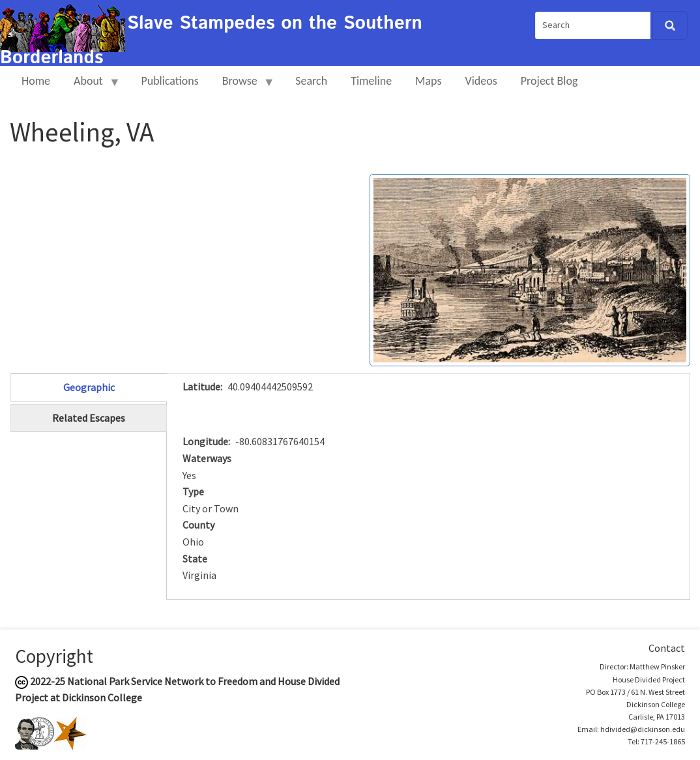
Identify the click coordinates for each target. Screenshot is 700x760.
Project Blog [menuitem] (549, 81)
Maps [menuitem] (428, 81)
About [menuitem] (91, 86)
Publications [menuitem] (169, 81)
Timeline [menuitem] (371, 81)
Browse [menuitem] (243, 86)
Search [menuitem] (311, 81)
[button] (530, 269)
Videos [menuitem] (481, 81)
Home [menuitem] (36, 81)
